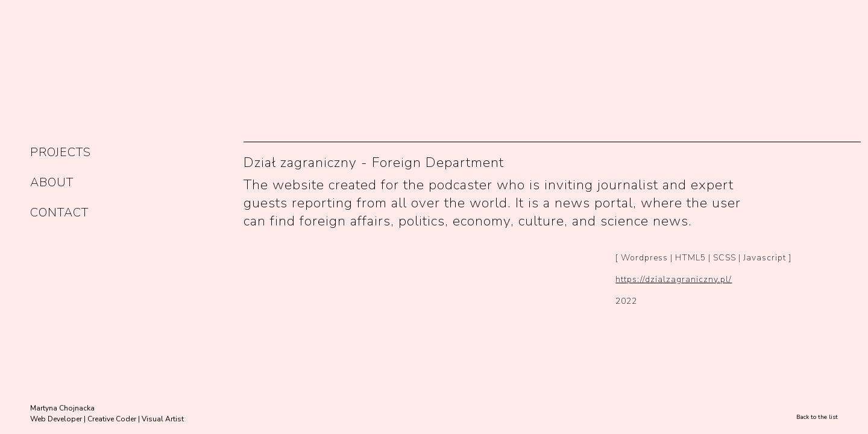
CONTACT (59, 212)
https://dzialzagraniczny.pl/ (674, 279)
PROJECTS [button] (61, 152)
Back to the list (817, 417)
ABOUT (52, 182)
